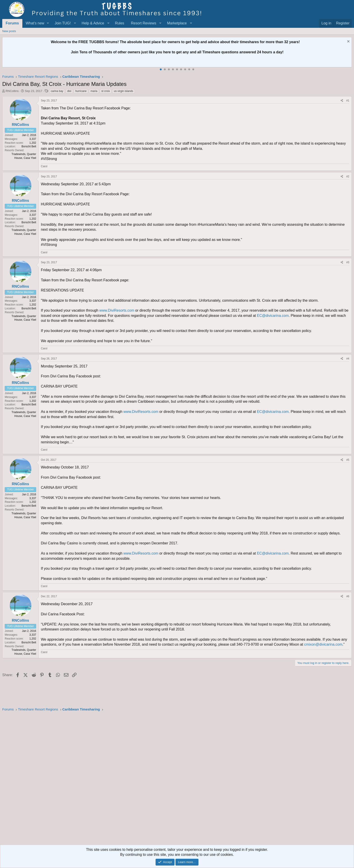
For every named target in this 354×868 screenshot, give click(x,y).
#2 (348, 176)
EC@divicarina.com (273, 316)
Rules (120, 23)
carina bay (57, 91)
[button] (48, 23)
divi (69, 91)
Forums (12, 23)
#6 (348, 596)
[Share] (342, 101)
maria (94, 91)
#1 (348, 101)
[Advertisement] (138, 780)
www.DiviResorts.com (117, 310)
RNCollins (12, 91)
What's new (35, 23)
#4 (348, 359)
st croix (106, 91)
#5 (348, 460)
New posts (9, 31)
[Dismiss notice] (348, 42)
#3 (348, 262)
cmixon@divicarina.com (323, 644)
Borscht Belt (29, 146)
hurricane (81, 91)
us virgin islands (123, 91)
